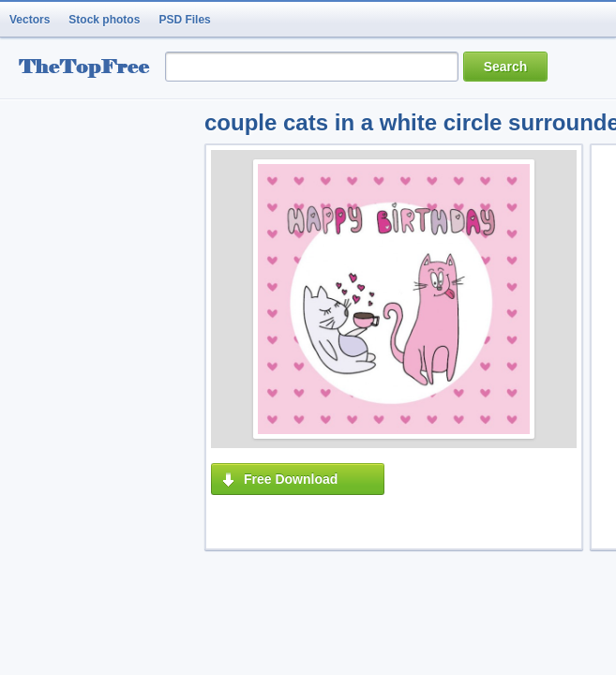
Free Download (291, 479)
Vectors (30, 20)
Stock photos (104, 20)
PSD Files (184, 20)
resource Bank (89, 69)
